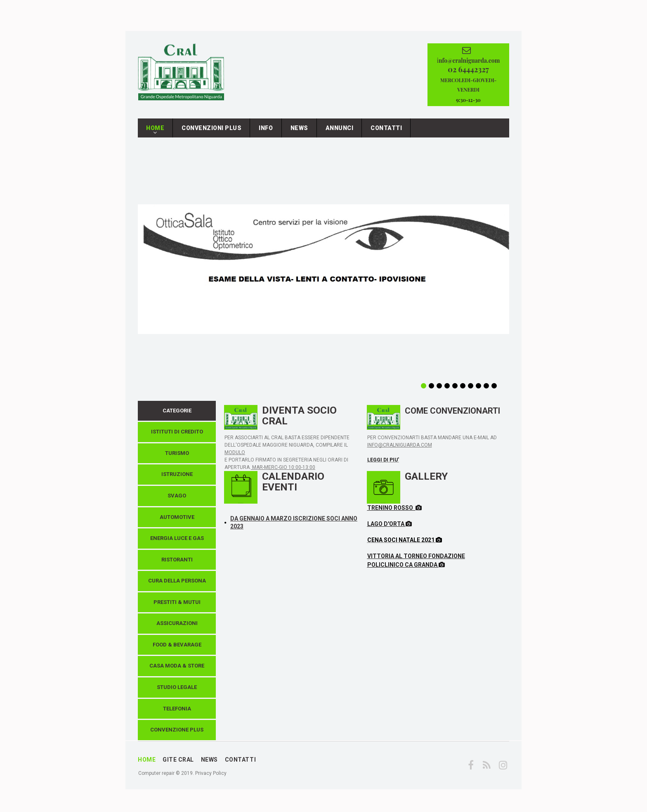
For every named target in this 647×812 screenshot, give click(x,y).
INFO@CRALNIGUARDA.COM (400, 449)
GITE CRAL (178, 764)
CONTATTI (386, 132)
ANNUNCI (340, 132)
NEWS (299, 132)
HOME (155, 134)
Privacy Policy (211, 777)
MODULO (235, 457)
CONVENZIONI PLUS (211, 132)
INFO (266, 132)
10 (494, 390)
